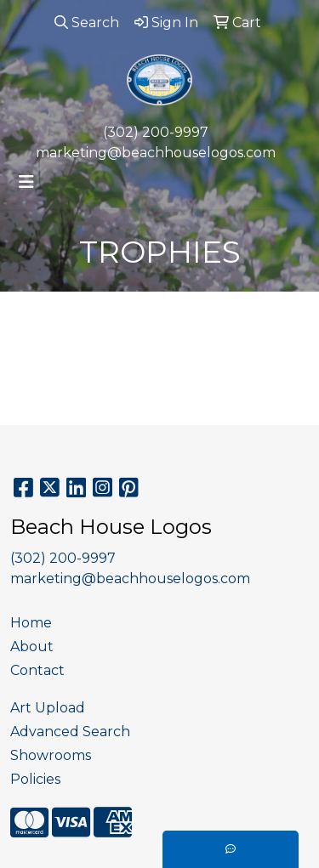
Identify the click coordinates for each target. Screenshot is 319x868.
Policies (35, 779)
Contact (37, 670)
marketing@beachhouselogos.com (156, 153)
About (32, 647)
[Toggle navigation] (26, 182)
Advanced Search (70, 732)
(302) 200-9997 (156, 132)
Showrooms (51, 755)
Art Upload (48, 708)
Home (31, 623)
